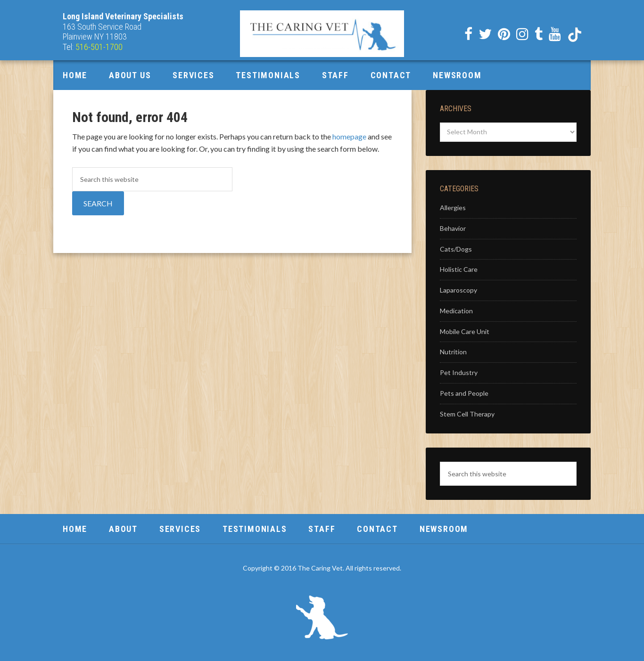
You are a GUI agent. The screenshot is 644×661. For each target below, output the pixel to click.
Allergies (453, 208)
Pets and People (464, 393)
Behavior (453, 228)
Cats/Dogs (456, 249)
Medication (456, 311)
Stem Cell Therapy (467, 414)
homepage (349, 136)
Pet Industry (459, 372)
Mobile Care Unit (465, 331)
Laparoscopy (458, 290)
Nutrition (453, 352)
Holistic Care (459, 269)
